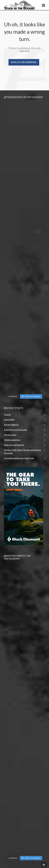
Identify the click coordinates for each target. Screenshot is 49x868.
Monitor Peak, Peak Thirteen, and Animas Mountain (22, 451)
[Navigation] (44, 5)
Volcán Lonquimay (12, 440)
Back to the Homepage (24, 62)
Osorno (7, 414)
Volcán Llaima (10, 435)
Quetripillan (9, 419)
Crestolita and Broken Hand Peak (19, 458)
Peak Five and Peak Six (14, 445)
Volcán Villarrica (11, 425)
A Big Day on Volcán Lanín (16, 430)
